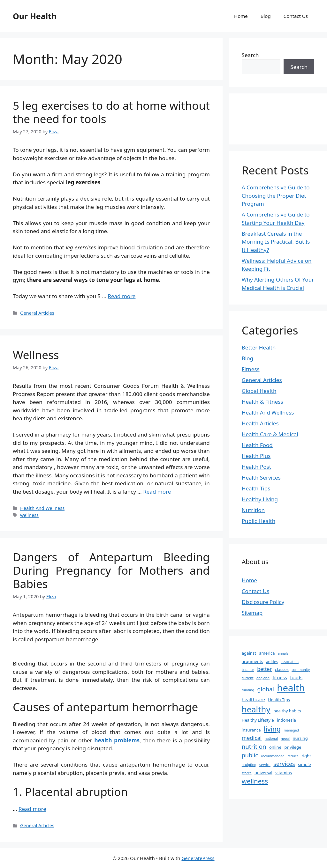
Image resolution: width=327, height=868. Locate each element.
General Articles (37, 313)
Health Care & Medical (270, 434)
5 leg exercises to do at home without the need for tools (111, 112)
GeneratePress (198, 858)
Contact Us (296, 16)
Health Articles (260, 423)
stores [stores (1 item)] (247, 773)
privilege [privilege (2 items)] (293, 747)
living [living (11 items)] (272, 729)
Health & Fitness (262, 402)
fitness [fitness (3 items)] (280, 677)
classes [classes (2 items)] (282, 669)
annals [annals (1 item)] (283, 653)
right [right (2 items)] (306, 756)
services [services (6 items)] (284, 764)
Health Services (261, 478)
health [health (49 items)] (291, 688)
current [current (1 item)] (248, 678)
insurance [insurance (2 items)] (251, 730)
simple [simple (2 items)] (304, 764)
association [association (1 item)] (290, 662)
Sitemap (252, 613)
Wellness (36, 355)
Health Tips (256, 488)
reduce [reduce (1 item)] (293, 756)
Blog (266, 16)
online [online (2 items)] (275, 747)
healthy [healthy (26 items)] (256, 709)
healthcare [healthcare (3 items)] (253, 699)
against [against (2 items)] (249, 653)
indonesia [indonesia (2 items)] (286, 720)
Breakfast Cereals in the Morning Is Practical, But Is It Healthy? (276, 242)
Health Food (257, 445)
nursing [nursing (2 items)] (300, 738)
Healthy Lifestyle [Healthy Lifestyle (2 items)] (258, 720)
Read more (122, 296)
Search (250, 55)
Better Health (259, 347)
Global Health (259, 391)
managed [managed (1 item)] (291, 730)
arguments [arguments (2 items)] (252, 661)
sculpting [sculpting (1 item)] (249, 765)
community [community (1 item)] (301, 670)
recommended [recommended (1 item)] (273, 756)
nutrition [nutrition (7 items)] (254, 746)
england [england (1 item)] (263, 678)
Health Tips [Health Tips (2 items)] (279, 700)
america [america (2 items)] (267, 653)
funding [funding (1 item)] (248, 690)
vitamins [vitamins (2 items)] (284, 773)
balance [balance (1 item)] (248, 670)
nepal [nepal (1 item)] (285, 739)
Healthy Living (260, 499)
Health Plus (256, 456)
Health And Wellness (42, 508)
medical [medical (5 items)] (252, 738)
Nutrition (253, 510)
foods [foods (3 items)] (296, 677)
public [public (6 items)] (250, 755)
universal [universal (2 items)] (263, 773)
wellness (29, 515)
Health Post (256, 467)
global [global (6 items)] (266, 689)
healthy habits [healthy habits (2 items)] (287, 711)
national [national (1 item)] (271, 739)
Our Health (35, 16)
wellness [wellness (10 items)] (255, 781)
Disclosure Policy (263, 602)
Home (241, 16)
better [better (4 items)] (264, 669)
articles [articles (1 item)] (272, 662)
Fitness (251, 369)
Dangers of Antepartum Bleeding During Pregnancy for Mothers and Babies (111, 570)
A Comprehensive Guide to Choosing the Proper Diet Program (276, 195)
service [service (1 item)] (265, 765)
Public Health (259, 521)
